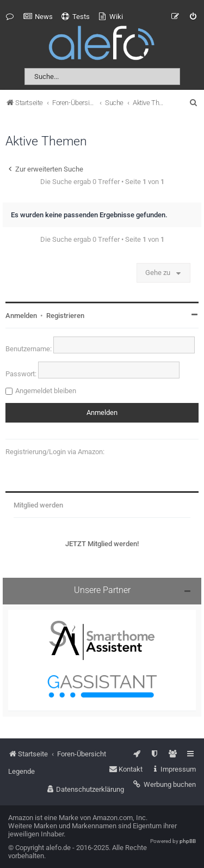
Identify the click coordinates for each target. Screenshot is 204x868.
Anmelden (21, 316)
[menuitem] (38, 17)
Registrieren (65, 316)
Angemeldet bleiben (46, 391)
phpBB (188, 841)
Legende (21, 771)
